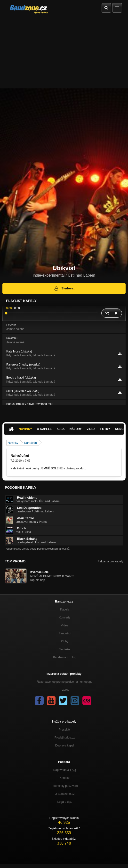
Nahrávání (31, 443)
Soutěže (64, 649)
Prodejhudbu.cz (65, 738)
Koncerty (65, 617)
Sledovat (64, 288)
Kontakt (65, 778)
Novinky (25, 429)
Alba (60, 429)
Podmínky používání (65, 786)
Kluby (64, 641)
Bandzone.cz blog (65, 657)
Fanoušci (65, 633)
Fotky (105, 429)
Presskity (65, 730)
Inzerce (65, 690)
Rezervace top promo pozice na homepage (65, 682)
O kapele (44, 429)
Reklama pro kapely (110, 561)
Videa (91, 429)
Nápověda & (65, 770)
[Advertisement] (64, 52)
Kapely (65, 610)
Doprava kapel (65, 746)
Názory (76, 429)
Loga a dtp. (64, 802)
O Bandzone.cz (64, 794)
